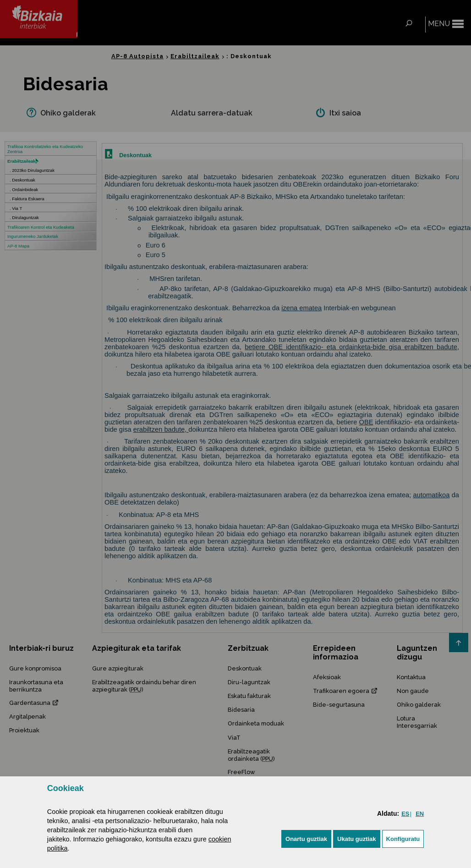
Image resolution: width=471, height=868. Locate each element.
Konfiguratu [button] (403, 839)
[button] (306, 839)
